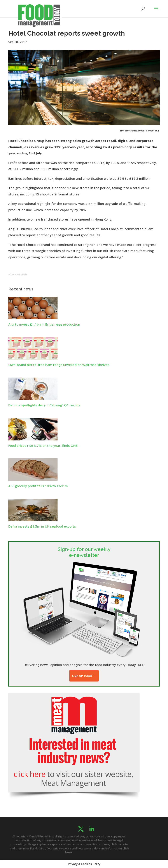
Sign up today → (84, 676)
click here (117, 844)
